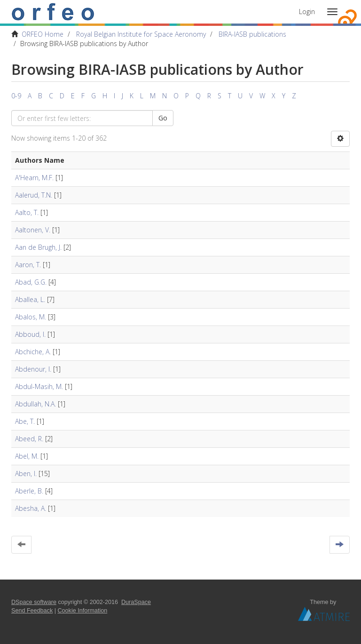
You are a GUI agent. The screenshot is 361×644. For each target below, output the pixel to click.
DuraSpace (136, 602)
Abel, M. (27, 456)
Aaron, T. (28, 265)
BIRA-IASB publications (252, 34)
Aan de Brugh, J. (38, 247)
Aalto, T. (27, 212)
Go (163, 118)
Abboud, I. (30, 334)
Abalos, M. (31, 317)
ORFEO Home (43, 34)
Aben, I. (26, 473)
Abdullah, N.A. (35, 404)
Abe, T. (25, 421)
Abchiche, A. (33, 352)
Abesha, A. (31, 508)
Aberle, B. (29, 491)
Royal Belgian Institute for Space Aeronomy (141, 34)
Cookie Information (83, 611)
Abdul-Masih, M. (39, 386)
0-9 (16, 96)
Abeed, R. (29, 439)
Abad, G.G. (31, 282)
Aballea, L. (30, 299)
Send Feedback (32, 611)
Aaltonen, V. (33, 230)
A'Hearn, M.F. (34, 178)
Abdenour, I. (33, 369)
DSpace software (34, 602)
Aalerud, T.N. (34, 195)
